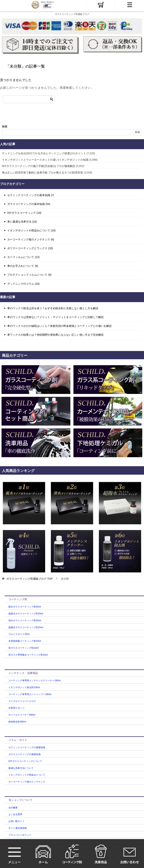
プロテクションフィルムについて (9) (29, 275)
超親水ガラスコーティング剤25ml (26, 614)
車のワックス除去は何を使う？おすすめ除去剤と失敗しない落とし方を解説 (53, 308)
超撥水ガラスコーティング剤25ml (26, 627)
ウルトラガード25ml (19, 634)
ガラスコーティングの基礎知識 (24, 754)
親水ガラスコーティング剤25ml (25, 607)
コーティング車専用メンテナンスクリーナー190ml (35, 681)
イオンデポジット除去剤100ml (24, 687)
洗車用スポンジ (16, 708)
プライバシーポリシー (20, 835)
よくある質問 (15, 814)
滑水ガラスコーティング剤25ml (25, 621)
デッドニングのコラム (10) (23, 284)
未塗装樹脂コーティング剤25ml (25, 641)
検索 (5, 127)
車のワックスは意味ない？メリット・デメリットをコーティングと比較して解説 (55, 317)
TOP (29, 579)
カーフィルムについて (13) (23, 257)
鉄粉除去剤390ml (17, 722)
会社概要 (13, 808)
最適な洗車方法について (21, 768)
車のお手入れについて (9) (23, 266)
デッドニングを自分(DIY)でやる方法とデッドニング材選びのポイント (44, 153)
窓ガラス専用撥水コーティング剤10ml (28, 655)
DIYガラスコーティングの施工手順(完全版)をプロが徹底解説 (39, 166)
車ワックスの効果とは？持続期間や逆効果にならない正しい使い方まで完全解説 (55, 335)
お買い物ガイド (16, 821)
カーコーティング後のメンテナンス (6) (31, 239)
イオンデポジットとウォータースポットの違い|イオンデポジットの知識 (45, 160)
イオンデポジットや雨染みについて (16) (31, 230)
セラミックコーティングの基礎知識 (27, 747)
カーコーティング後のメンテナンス (27, 782)
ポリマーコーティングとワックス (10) (30, 248)
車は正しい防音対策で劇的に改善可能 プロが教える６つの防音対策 (42, 173)
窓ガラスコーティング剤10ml (24, 648)
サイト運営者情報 (18, 828)
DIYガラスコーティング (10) (24, 213)
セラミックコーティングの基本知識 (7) (31, 195)
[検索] (29, 99)
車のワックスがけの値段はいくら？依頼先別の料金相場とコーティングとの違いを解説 (59, 326)
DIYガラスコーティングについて (25, 761)
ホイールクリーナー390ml (22, 715)
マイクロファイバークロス (22, 701)
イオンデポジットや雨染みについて (27, 775)
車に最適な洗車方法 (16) (22, 222)
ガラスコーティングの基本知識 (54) (29, 204)
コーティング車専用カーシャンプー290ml (30, 694)
